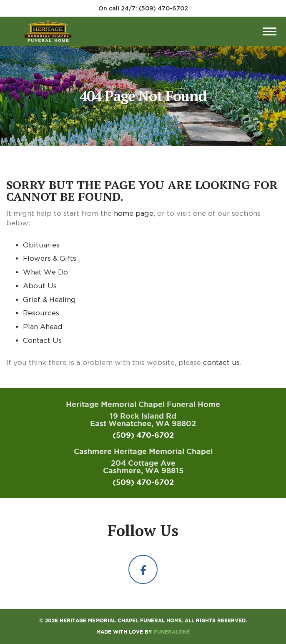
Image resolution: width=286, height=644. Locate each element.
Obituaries (41, 245)
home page (134, 213)
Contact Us (42, 340)
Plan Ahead (43, 327)
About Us (40, 286)
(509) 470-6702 (163, 8)
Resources (41, 313)
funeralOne (172, 632)
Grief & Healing (49, 300)
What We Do (45, 272)
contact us (221, 362)
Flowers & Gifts (50, 258)
